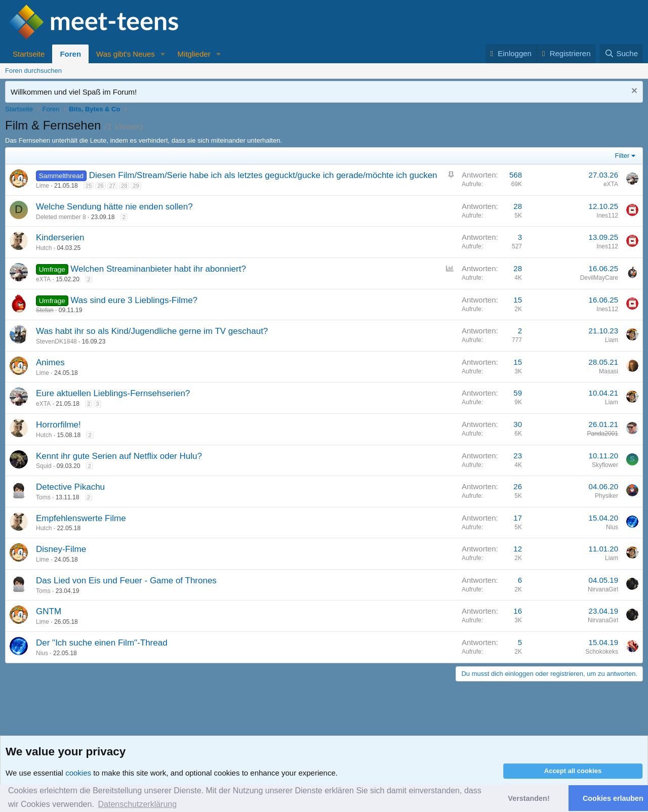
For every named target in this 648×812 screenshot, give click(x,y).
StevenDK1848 (56, 341)
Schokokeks (602, 652)
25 (89, 186)
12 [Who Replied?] (518, 549)
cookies (78, 773)
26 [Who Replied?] (518, 486)
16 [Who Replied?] (518, 611)
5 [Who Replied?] (520, 642)
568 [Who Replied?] (516, 175)
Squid (44, 466)
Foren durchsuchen (33, 71)
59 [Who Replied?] (518, 393)
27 (112, 186)
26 (100, 186)
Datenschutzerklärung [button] (137, 804)
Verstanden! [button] (529, 798)
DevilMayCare (599, 278)
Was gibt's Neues (126, 54)
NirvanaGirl (603, 589)
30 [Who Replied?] (518, 424)
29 (136, 186)
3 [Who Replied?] (520, 237)
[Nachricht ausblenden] (633, 92)
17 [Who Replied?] (518, 518)
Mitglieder (194, 54)
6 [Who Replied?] (520, 580)
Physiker (606, 496)
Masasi (609, 371)
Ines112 (607, 216)
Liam (612, 340)
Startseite (29, 54)
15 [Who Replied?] (518, 300)
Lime (43, 186)
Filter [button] (622, 156)
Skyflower (605, 465)
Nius (612, 527)
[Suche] (621, 53)
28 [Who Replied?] (518, 206)
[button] (163, 54)
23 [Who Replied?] (518, 456)
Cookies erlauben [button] (613, 798)
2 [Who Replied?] (520, 331)
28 (124, 186)
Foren (70, 54)
